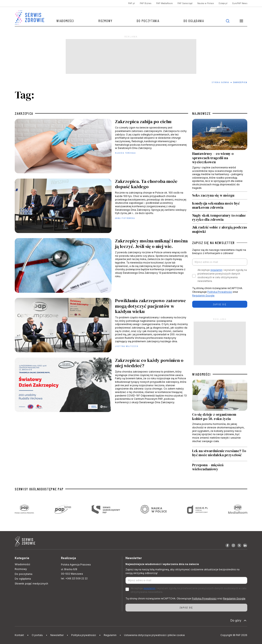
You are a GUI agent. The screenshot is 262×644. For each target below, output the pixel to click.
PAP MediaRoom (164, 3)
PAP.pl (132, 3)
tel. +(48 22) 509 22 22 (74, 578)
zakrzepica (24, 113)
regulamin (216, 270)
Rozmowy (106, 21)
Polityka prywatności (84, 635)
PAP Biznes (146, 3)
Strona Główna (221, 82)
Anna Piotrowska (125, 218)
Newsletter (57, 635)
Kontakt (19, 635)
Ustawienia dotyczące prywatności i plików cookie (154, 635)
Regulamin (110, 635)
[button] (241, 21)
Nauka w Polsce (206, 3)
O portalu (37, 635)
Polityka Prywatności (220, 292)
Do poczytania (148, 21)
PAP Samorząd (185, 3)
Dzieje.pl (223, 3)
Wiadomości (65, 21)
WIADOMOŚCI (202, 374)
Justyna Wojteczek (127, 346)
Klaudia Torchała (125, 153)
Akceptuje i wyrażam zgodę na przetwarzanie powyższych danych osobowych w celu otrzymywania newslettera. (222, 275)
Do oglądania (194, 21)
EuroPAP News (240, 3)
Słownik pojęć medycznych (31, 584)
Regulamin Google (203, 296)
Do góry (239, 620)
